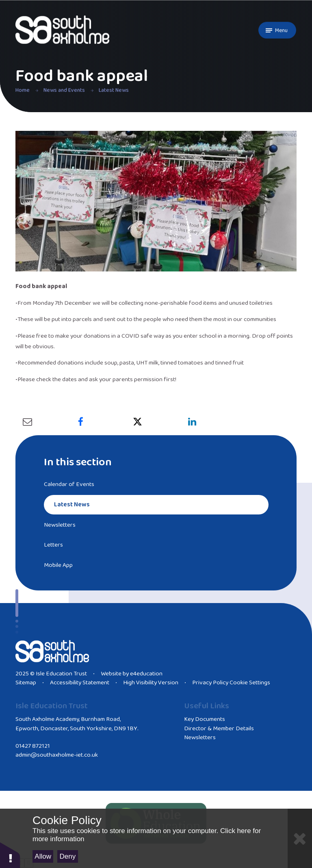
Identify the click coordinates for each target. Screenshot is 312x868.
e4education (146, 674)
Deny (68, 856)
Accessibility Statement (80, 683)
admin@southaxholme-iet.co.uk (57, 755)
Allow (43, 856)
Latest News (114, 90)
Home (23, 90)
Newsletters (200, 738)
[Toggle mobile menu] (277, 30)
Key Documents (205, 719)
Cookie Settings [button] (250, 683)
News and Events (64, 90)
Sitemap (26, 683)
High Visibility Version (151, 683)
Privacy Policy (210, 683)
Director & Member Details (219, 729)
